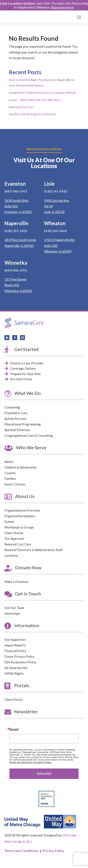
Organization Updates (20, 516)
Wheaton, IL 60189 (58, 251)
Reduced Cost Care (18, 544)
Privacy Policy (53, 851)
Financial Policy (15, 651)
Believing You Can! (21, 107)
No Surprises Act (16, 668)
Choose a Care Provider (27, 363)
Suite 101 (11, 206)
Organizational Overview (22, 510)
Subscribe (44, 774)
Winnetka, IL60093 (18, 291)
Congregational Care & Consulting (29, 435)
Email (14, 730)
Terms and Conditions (22, 851)
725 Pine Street (15, 279)
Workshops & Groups (19, 527)
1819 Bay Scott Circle (20, 240)
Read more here (62, 7)
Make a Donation (16, 582)
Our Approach (14, 539)
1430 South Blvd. (17, 200)
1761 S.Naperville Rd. (60, 240)
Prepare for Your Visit (25, 374)
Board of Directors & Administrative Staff (34, 550)
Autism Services (15, 419)
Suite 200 (51, 246)
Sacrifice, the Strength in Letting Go (33, 114)
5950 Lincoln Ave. (57, 200)
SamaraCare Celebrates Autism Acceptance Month (42, 93)
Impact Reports (15, 645)
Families (10, 479)
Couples (10, 473)
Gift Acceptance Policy (20, 662)
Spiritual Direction (17, 430)
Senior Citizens (15, 484)
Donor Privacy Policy (19, 656)
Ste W (48, 206)
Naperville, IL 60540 (19, 246)
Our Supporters (15, 640)
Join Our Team (14, 608)
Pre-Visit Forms (21, 379)
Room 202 (12, 285)
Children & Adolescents (21, 467)
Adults (9, 462)
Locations (11, 555)
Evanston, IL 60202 (18, 212)
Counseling (12, 407)
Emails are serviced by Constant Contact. (31, 762)
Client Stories (14, 533)
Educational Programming (23, 424)
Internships (12, 613)
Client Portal (13, 700)
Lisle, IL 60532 (54, 212)
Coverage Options (23, 368)
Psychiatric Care (16, 413)
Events (9, 522)
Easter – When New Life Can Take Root (35, 100)
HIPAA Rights (14, 673)
